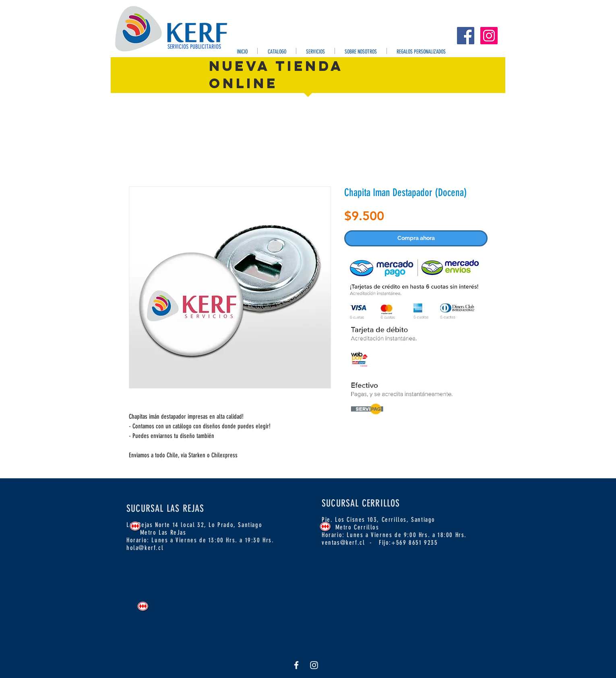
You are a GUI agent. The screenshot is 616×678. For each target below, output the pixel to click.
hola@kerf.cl (145, 548)
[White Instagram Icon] (314, 665)
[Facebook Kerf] (466, 36)
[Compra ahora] (416, 238)
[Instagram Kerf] (489, 36)
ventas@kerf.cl (343, 543)
